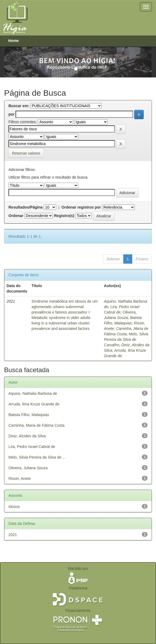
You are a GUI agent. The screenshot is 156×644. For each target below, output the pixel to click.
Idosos (14, 507)
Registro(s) (64, 216)
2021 (13, 535)
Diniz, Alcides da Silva (27, 436)
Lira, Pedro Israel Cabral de (32, 447)
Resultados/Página (25, 207)
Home (13, 41)
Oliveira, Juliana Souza (28, 468)
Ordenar (16, 216)
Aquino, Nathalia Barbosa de (33, 393)
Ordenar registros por (81, 207)
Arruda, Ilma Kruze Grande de (34, 404)
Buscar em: (19, 106)
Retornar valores (26, 153)
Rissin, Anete (20, 479)
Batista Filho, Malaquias (29, 415)
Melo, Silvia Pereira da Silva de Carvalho (126, 339)
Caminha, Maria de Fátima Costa (36, 425)
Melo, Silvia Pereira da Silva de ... (37, 457)
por (12, 114)
